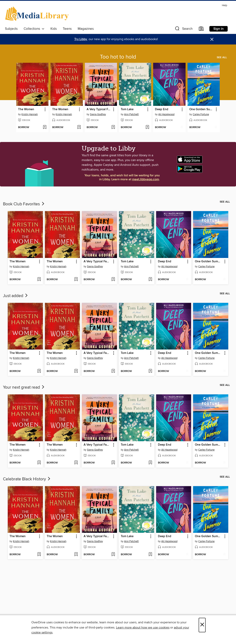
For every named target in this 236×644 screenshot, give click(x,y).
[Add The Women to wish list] (45, 127)
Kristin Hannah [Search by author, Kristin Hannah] (30, 114)
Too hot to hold (118, 57)
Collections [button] (34, 29)
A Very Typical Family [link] (99, 109)
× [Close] (202, 625)
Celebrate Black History (27, 479)
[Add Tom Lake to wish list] (147, 127)
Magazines (86, 29)
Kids (54, 29)
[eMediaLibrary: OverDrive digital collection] (38, 14)
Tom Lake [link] (127, 109)
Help (224, 5)
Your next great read (24, 387)
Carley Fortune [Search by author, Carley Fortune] (201, 114)
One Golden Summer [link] (202, 109)
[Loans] (201, 29)
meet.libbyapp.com (146, 179)
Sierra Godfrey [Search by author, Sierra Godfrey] (98, 114)
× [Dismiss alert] (212, 39)
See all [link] (222, 57)
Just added (16, 296)
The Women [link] (26, 109)
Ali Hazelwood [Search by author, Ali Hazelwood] (166, 114)
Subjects (11, 29)
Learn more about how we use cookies (143, 628)
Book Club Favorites (24, 204)
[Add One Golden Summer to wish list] (216, 127)
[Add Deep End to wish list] (182, 127)
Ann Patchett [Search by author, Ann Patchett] (131, 114)
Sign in (219, 29)
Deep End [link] (162, 109)
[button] (183, 29)
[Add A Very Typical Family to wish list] (113, 127)
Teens (67, 29)
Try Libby (81, 39)
